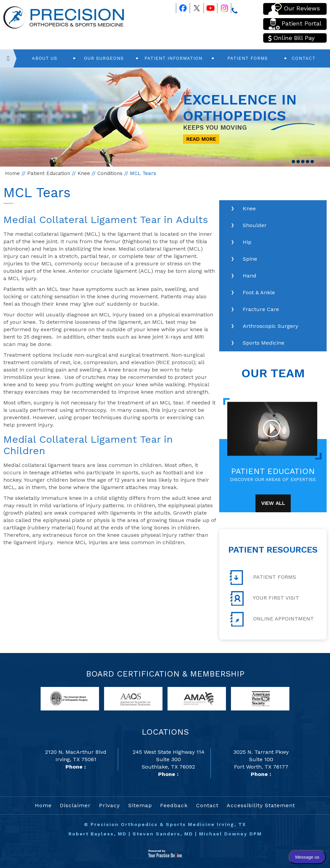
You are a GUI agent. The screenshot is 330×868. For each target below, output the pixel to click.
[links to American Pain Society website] (260, 698)
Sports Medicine (264, 343)
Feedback (174, 805)
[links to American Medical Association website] (197, 698)
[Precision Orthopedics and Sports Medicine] (64, 17)
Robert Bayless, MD (98, 834)
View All (273, 503)
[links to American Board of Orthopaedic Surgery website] (70, 698)
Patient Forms (248, 58)
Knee (84, 173)
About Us (45, 58)
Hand (250, 276)
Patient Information (173, 58)
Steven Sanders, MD (163, 834)
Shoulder (255, 225)
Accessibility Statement (261, 805)
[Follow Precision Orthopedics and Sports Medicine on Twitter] (194, 7)
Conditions (110, 173)
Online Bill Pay (291, 38)
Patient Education (49, 173)
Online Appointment (272, 619)
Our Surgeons (104, 58)
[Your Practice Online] (165, 853)
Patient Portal (295, 24)
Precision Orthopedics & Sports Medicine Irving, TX (168, 824)
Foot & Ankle (259, 292)
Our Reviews (294, 9)
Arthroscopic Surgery (270, 326)
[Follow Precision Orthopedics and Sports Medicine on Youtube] (207, 7)
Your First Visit (264, 598)
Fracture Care (261, 309)
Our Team (273, 373)
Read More (201, 139)
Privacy (109, 805)
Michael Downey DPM (230, 834)
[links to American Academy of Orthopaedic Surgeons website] (133, 698)
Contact (304, 58)
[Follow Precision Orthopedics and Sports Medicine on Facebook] (180, 7)
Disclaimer (75, 805)
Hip (247, 242)
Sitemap (140, 805)
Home (12, 173)
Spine (250, 259)
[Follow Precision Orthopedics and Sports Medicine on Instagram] (221, 7)
